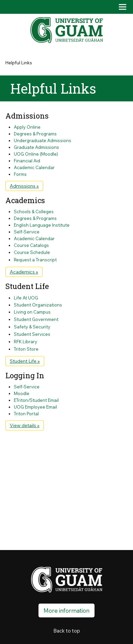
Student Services (32, 334)
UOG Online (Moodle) (36, 154)
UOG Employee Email (35, 407)
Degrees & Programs (35, 134)
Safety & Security (32, 327)
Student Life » (25, 361)
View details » (25, 425)
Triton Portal (26, 414)
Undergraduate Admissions (43, 140)
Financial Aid (27, 161)
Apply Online (27, 127)
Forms (20, 174)
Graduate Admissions (36, 147)
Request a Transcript (35, 260)
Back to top (67, 631)
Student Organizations (38, 305)
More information (66, 610)
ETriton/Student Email (36, 400)
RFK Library (25, 342)
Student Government (36, 319)
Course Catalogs (31, 245)
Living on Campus (32, 312)
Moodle (22, 393)
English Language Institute (42, 225)
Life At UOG (26, 298)
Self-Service (27, 232)
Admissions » (24, 186)
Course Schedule (32, 252)
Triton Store (26, 349)
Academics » (24, 272)
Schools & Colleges (34, 212)
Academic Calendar (34, 167)
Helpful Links (19, 63)
